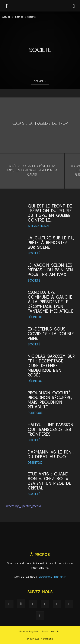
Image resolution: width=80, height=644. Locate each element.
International (39, 226)
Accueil (6, 17)
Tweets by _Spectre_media (23, 506)
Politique (35, 413)
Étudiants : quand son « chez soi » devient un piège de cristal (49, 481)
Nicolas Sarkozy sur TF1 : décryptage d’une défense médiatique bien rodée (51, 366)
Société (34, 253)
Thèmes (19, 17)
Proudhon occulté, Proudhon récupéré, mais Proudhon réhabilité (50, 400)
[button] (74, 6)
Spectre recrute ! (52, 632)
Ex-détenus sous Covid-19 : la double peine (51, 334)
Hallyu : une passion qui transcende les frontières (50, 430)
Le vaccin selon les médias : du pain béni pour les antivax (51, 270)
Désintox (35, 317)
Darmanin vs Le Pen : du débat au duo (51, 455)
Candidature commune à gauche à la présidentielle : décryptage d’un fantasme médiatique (51, 302)
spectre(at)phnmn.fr (52, 577)
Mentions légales (28, 632)
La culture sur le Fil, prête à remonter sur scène (51, 243)
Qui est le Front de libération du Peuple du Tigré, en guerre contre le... (50, 213)
